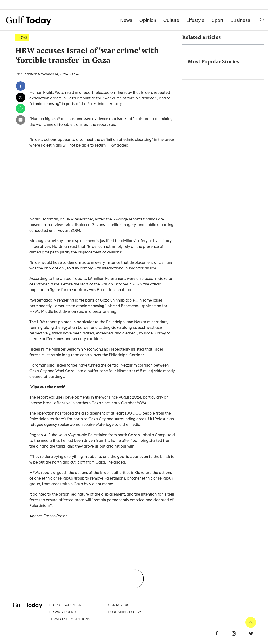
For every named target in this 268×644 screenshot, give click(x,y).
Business (240, 20)
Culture (171, 20)
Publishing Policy (125, 612)
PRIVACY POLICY (63, 612)
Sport (218, 20)
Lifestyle (195, 20)
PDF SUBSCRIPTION (65, 605)
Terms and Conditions (70, 619)
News (126, 20)
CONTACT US (119, 605)
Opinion (148, 20)
